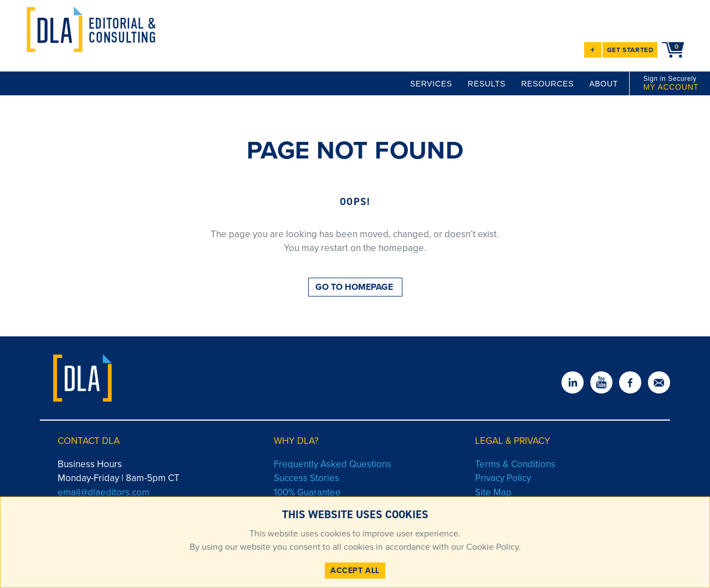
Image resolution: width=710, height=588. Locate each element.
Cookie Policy (491, 547)
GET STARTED (630, 50)
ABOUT (604, 84)
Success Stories (307, 478)
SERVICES (431, 84)
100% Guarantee (307, 492)
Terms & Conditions (515, 464)
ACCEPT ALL (355, 571)
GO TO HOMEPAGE (354, 287)
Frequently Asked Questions (333, 464)
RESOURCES (547, 84)
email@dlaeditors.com (104, 492)
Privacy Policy (503, 478)
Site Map (493, 492)
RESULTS (487, 84)
